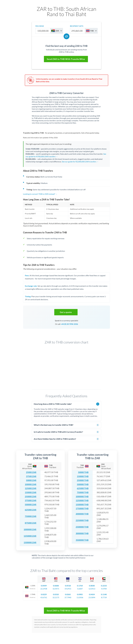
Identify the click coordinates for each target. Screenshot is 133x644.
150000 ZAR (31, 492)
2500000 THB (82, 527)
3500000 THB (82, 540)
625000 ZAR (31, 510)
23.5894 (92, 597)
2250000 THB (82, 520)
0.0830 (92, 586)
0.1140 (104, 594)
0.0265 (68, 594)
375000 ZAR (31, 500)
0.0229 (44, 594)
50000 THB (83, 472)
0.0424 (92, 594)
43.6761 (44, 597)
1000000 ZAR (30, 529)
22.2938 (44, 589)
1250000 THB (82, 500)
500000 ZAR (31, 505)
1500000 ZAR (30, 543)
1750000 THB (82, 509)
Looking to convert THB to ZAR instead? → (40, 194)
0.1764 (80, 586)
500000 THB (83, 484)
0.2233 (104, 586)
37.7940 (68, 597)
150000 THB (83, 476)
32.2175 (56, 597)
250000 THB (83, 480)
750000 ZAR (31, 516)
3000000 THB (82, 533)
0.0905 (80, 594)
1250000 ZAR (30, 536)
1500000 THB (82, 505)
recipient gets (77, 26)
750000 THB (83, 492)
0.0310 (56, 594)
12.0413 (92, 589)
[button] (66, 312)
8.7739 (104, 597)
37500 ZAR (31, 476)
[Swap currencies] (66, 36)
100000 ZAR (31, 484)
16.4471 (56, 589)
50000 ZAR (31, 480)
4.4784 (104, 589)
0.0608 (56, 586)
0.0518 (68, 586)
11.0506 (80, 597)
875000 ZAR (31, 523)
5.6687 (80, 589)
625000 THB (83, 488)
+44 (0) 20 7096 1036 (69, 324)
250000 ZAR (31, 497)
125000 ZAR (31, 488)
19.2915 (68, 589)
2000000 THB (82, 514)
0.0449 (44, 586)
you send (40, 26)
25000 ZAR (31, 472)
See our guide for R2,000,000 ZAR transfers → (80, 162)
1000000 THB (82, 497)
